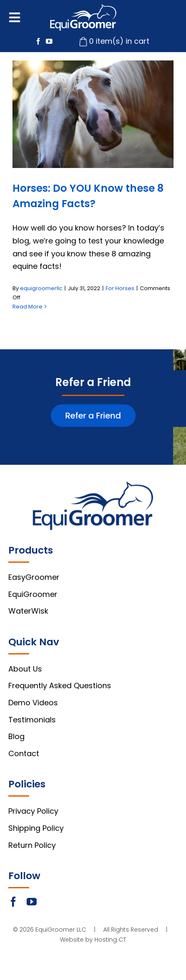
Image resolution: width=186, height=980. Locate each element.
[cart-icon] (83, 41)
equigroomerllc (41, 288)
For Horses (120, 288)
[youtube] (49, 41)
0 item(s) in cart (119, 41)
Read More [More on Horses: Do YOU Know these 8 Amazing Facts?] (27, 307)
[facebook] (38, 41)
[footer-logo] (93, 485)
